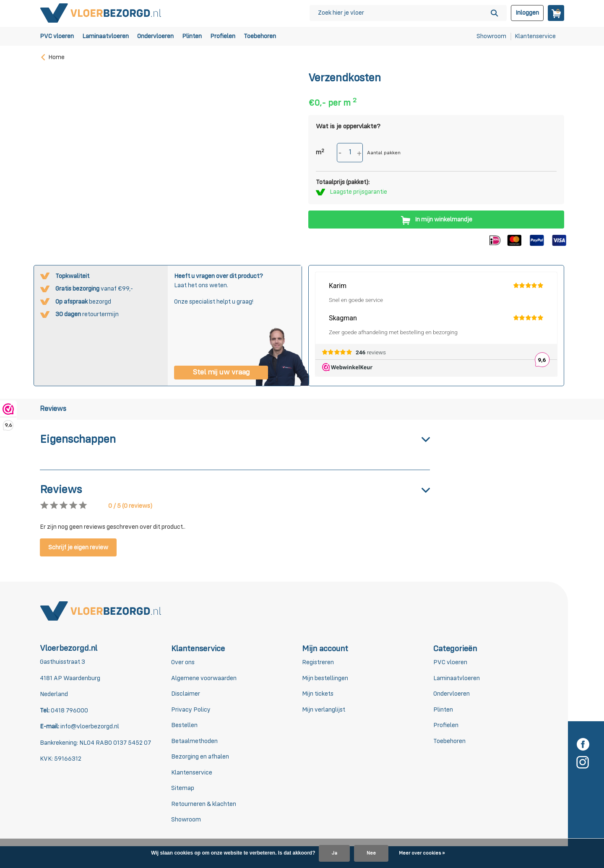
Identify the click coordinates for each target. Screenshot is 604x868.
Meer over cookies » (422, 853)
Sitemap (183, 788)
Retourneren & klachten (204, 804)
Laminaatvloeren (105, 36)
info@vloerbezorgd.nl (89, 726)
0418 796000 (69, 711)
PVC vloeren (57, 36)
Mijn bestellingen (325, 678)
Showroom (491, 36)
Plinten (192, 36)
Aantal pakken (384, 153)
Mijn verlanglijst (324, 710)
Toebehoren (260, 36)
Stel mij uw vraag (221, 372)
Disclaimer (186, 694)
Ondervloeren (155, 36)
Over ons (183, 662)
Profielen (223, 36)
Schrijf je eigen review (78, 547)
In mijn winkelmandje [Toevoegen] (436, 220)
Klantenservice (535, 36)
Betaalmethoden (194, 741)
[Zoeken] (408, 13)
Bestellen (184, 725)
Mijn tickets (318, 694)
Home (52, 57)
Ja (334, 853)
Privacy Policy (191, 710)
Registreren (318, 662)
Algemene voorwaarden (204, 678)
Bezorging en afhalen (200, 757)
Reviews (53, 409)
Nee (371, 853)
